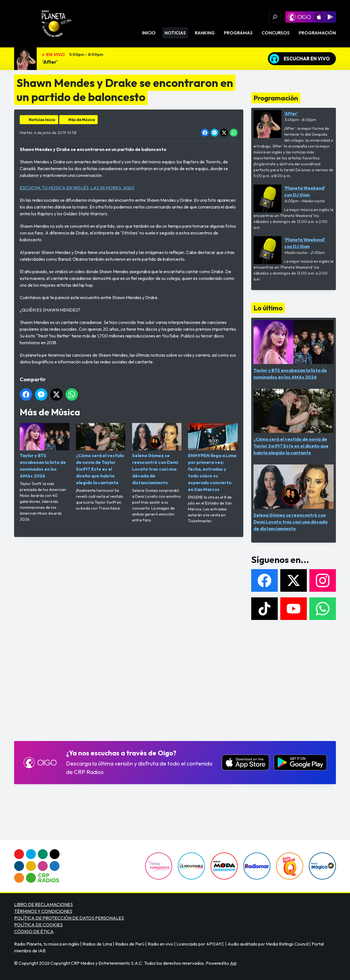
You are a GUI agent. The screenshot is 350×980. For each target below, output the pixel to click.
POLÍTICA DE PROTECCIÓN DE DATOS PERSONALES (69, 918)
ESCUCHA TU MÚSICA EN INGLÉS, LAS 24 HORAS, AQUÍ (77, 188)
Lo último (268, 308)
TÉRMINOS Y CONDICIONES (43, 911)
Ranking (205, 33)
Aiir (233, 963)
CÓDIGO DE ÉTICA (34, 931)
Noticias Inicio (42, 120)
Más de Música (82, 120)
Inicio (149, 33)
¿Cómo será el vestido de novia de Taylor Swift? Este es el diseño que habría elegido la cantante (101, 454)
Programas (238, 33)
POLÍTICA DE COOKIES (38, 925)
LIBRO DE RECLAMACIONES (43, 904)
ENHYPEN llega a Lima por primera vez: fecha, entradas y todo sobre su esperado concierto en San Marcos (213, 458)
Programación (317, 33)
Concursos (276, 33)
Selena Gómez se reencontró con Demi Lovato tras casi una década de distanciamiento (157, 454)
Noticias (175, 33)
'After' (50, 62)
